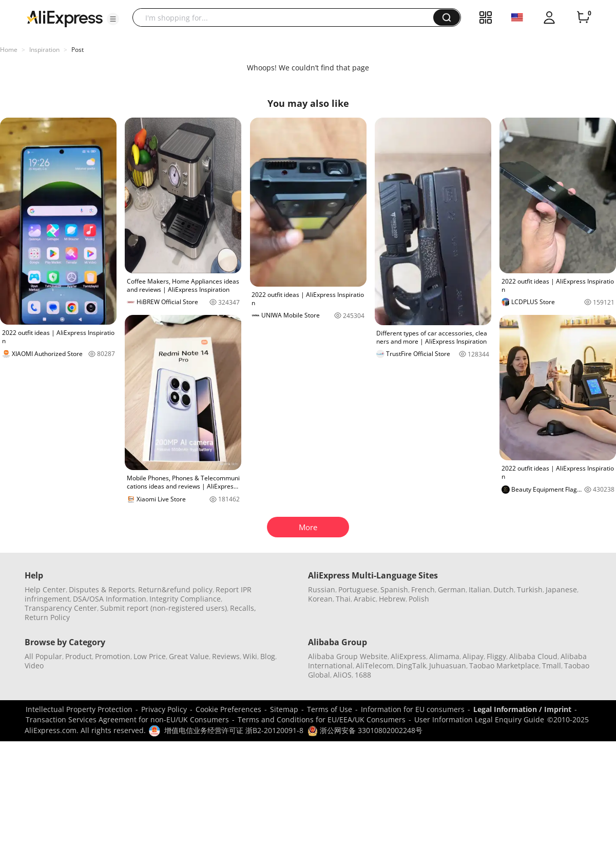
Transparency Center (61, 608)
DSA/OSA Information (110, 599)
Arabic (365, 599)
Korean (320, 599)
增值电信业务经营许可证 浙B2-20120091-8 (234, 730)
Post (78, 50)
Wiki (250, 656)
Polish (419, 599)
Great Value (189, 656)
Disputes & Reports (102, 589)
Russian (322, 589)
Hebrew (392, 599)
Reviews (226, 656)
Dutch (504, 589)
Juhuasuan (448, 666)
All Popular (43, 656)
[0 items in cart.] (583, 17)
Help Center (45, 589)
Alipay (473, 656)
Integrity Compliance (185, 599)
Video (34, 666)
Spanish (394, 589)
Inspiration (44, 50)
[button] (113, 19)
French (423, 589)
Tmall (552, 666)
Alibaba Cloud (533, 656)
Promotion (113, 656)
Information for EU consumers (413, 709)
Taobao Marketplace (504, 666)
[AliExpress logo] (65, 18)
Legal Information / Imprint (522, 709)
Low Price (150, 656)
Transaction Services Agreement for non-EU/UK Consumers (127, 719)
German (452, 589)
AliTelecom (374, 666)
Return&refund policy (175, 589)
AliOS (342, 675)
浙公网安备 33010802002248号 (365, 730)
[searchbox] (287, 17)
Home (9, 50)
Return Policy (47, 617)
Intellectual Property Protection (79, 709)
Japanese (561, 589)
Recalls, (243, 608)
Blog (268, 656)
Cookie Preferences (228, 709)
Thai (343, 599)
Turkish (530, 589)
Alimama (444, 656)
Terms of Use (330, 709)
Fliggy (496, 656)
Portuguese (358, 589)
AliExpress (408, 656)
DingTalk (411, 666)
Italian (479, 589)
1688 (363, 675)
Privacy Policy (164, 709)
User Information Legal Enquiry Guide (479, 719)
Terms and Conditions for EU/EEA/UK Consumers (322, 719)
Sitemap (284, 709)
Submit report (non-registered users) (163, 608)
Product (79, 656)
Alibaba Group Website (348, 656)
